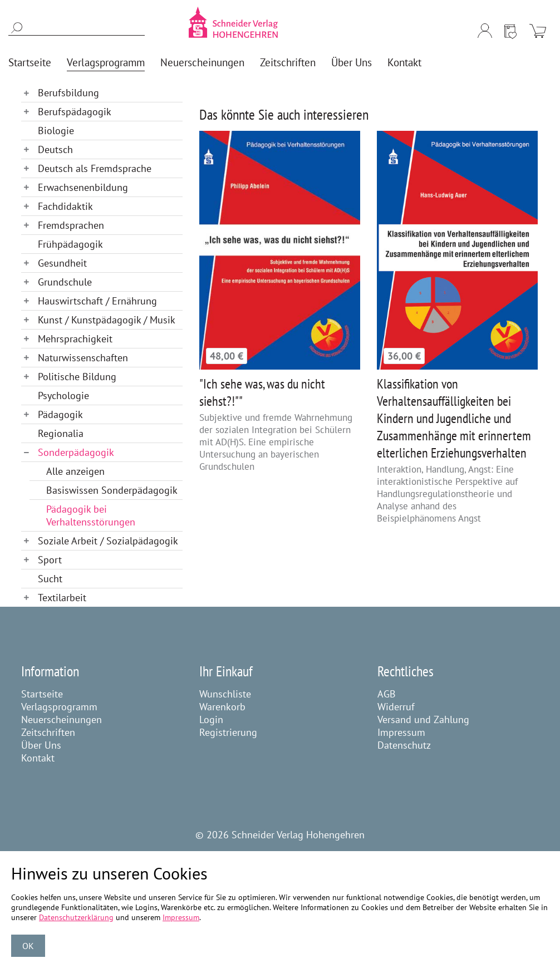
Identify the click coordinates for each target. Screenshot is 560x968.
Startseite (42, 694)
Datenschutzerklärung (76, 917)
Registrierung (228, 732)
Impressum (401, 732)
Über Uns (41, 745)
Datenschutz (404, 745)
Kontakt (38, 758)
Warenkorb (222, 707)
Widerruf (396, 707)
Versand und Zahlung (423, 719)
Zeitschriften (48, 732)
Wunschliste (225, 694)
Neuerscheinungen (62, 719)
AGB (387, 694)
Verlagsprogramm (59, 707)
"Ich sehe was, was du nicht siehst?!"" (262, 392)
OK (28, 946)
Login (211, 719)
